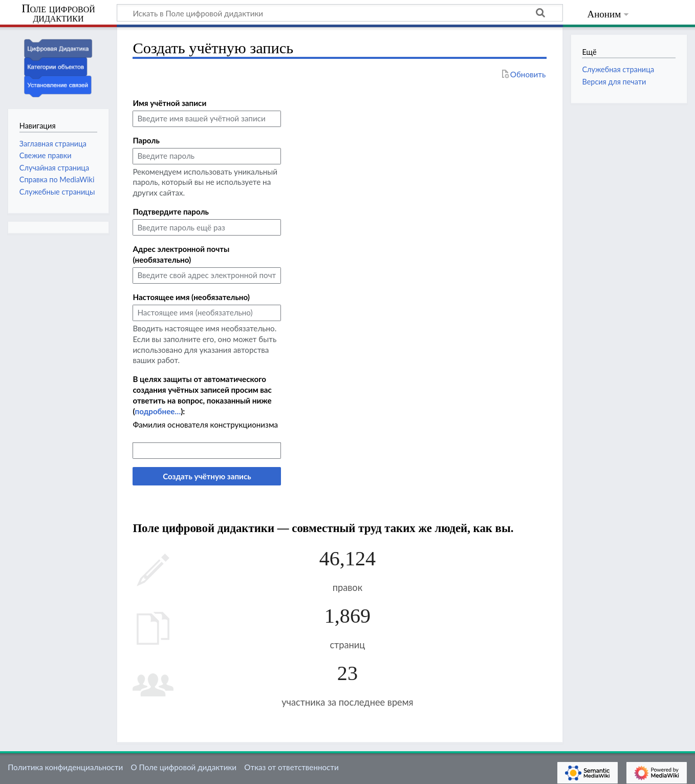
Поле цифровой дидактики (58, 14)
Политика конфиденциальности (65, 767)
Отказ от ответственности (291, 767)
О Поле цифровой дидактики (183, 767)
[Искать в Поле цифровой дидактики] (340, 13)
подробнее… (158, 411)
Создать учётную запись (207, 476)
